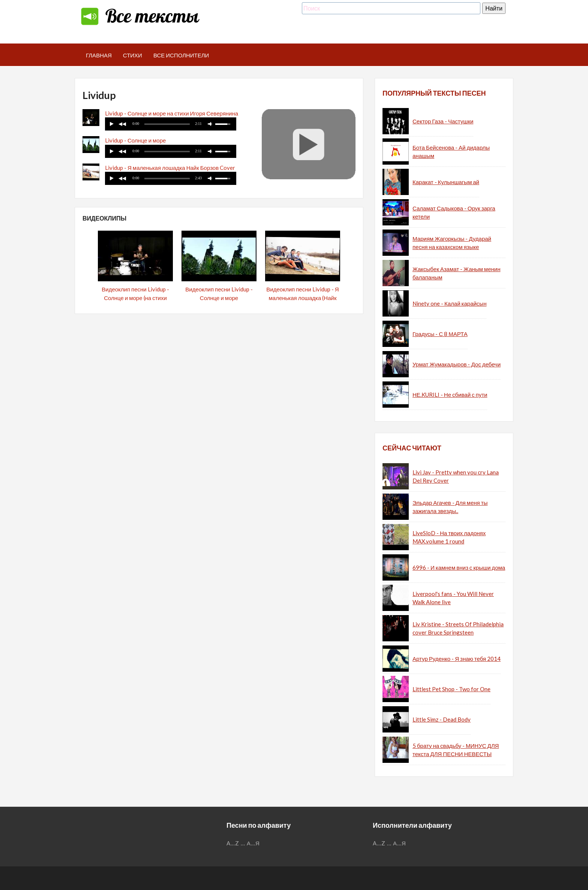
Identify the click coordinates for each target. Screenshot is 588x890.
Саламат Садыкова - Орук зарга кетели (454, 212)
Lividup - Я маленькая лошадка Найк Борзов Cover (170, 168)
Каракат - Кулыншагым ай (446, 182)
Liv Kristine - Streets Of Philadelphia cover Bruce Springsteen (458, 628)
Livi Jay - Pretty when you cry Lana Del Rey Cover (456, 477)
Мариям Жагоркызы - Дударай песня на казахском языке (452, 243)
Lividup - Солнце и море (135, 140)
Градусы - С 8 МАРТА (440, 334)
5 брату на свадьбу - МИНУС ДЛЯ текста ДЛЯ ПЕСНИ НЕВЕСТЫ (456, 750)
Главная (99, 55)
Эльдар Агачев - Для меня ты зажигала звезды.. (450, 507)
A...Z (233, 843)
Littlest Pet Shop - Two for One (451, 689)
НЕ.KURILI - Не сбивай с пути (450, 395)
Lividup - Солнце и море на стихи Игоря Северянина (172, 113)
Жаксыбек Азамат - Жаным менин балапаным (456, 273)
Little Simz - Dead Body (442, 719)
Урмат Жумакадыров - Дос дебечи (457, 364)
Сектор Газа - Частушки (443, 121)
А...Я (253, 843)
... (243, 843)
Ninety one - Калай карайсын (449, 303)
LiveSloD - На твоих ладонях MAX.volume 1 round (449, 537)
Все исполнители (181, 55)
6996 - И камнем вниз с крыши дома (459, 567)
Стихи (133, 55)
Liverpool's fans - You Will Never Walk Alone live (453, 598)
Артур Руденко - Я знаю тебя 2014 (457, 659)
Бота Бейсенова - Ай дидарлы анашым (451, 152)
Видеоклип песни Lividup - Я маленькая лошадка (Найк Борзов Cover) (302, 298)
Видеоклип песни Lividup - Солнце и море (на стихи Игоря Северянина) (135, 298)
